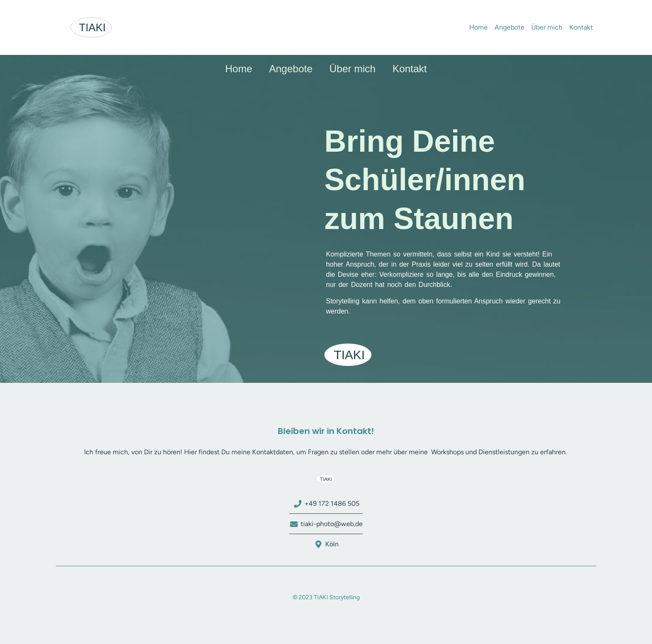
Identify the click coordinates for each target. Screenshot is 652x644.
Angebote (509, 27)
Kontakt (581, 27)
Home (478, 27)
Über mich (547, 27)
